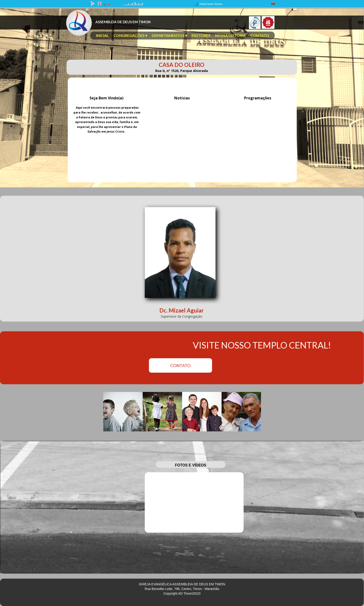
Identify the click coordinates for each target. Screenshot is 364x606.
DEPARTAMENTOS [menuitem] (169, 36)
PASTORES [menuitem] (201, 35)
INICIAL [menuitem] (102, 35)
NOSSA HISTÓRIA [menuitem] (230, 35)
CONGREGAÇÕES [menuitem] (130, 36)
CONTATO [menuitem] (260, 35)
